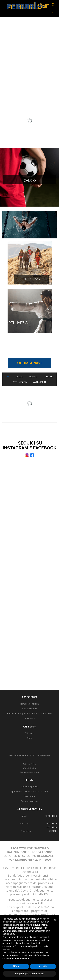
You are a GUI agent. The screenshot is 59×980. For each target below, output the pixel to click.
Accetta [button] (43, 966)
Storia (30, 738)
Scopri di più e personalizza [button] (29, 974)
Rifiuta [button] (16, 966)
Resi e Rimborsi (29, 709)
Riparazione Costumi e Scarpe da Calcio (29, 791)
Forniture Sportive (29, 787)
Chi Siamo (30, 733)
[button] (55, 920)
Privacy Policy (30, 764)
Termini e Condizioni (29, 704)
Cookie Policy (30, 768)
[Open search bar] (53, 5)
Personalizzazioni (29, 801)
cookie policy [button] (9, 934)
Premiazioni (30, 796)
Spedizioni (30, 718)
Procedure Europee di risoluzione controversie (30, 713)
